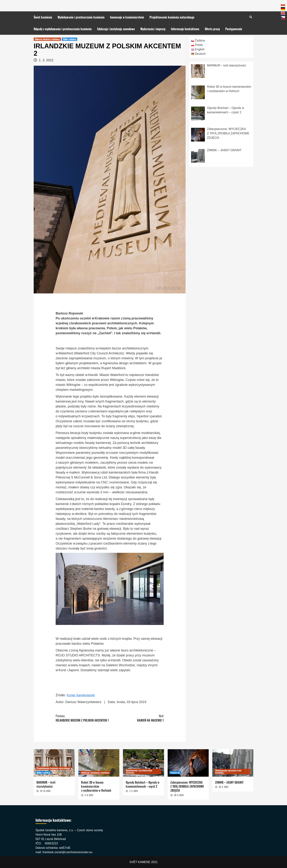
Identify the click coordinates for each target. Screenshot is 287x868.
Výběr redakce (70, 39)
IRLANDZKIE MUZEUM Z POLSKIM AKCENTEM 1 (83, 718)
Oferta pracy (212, 29)
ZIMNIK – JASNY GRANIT (229, 782)
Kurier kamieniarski (81, 695)
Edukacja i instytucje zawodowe (116, 29)
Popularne (175, 773)
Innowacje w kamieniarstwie (127, 17)
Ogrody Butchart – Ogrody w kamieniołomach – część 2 (143, 784)
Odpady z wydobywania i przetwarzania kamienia (63, 29)
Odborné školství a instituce (47, 39)
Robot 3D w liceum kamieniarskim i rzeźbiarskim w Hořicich (96, 786)
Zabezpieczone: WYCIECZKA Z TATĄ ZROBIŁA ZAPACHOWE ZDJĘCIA (187, 786)
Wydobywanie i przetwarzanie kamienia (81, 17)
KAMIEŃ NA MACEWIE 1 (137, 718)
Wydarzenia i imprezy (153, 29)
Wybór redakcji (43, 773)
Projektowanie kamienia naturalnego (172, 17)
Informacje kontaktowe (185, 29)
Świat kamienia (43, 17)
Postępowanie (234, 29)
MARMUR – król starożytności (46, 784)
